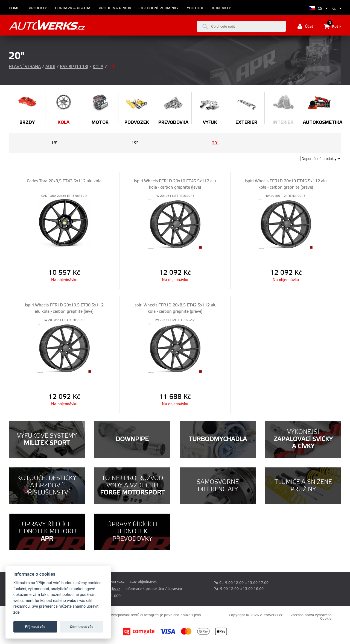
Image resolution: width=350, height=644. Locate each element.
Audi (50, 67)
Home (14, 8)
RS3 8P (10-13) (74, 67)
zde (17, 612)
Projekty (38, 8)
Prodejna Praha (115, 8)
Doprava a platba (73, 8)
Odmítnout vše (82, 627)
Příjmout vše (35, 627)
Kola (98, 67)
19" (135, 143)
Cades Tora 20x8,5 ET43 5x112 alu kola (64, 181)
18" (54, 143)
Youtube (195, 8)
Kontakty (221, 8)
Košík (333, 26)
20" (215, 143)
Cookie (326, 619)
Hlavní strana (25, 67)
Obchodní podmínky (159, 8)
